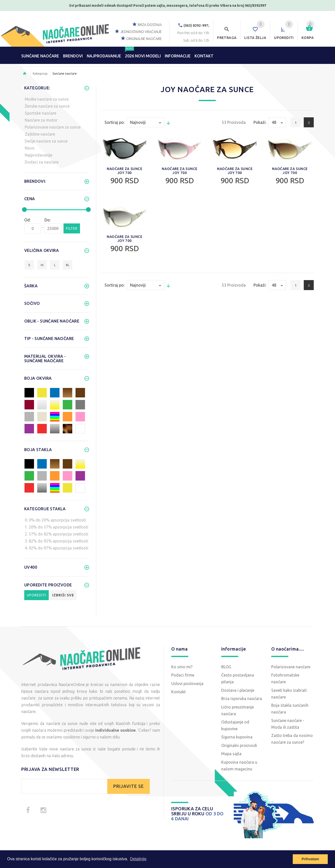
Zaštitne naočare (40, 134)
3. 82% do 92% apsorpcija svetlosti (56, 541)
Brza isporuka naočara (242, 698)
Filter (72, 228)
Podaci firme (183, 675)
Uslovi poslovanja (187, 684)
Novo (30, 148)
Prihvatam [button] (310, 859)
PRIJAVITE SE (128, 786)
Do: (47, 220)
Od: (27, 220)
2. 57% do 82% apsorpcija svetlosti (56, 534)
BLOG (226, 667)
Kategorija (40, 74)
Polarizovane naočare (291, 667)
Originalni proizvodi (239, 745)
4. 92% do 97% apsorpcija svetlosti (56, 548)
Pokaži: (260, 122)
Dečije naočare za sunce (46, 141)
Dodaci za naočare (42, 162)
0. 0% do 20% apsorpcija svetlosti (55, 520)
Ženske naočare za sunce (47, 106)
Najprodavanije (38, 155)
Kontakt (178, 692)
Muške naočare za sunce (47, 99)
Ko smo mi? (182, 667)
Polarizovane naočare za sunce (53, 127)
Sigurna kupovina (237, 737)
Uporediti (36, 595)
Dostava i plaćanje (238, 690)
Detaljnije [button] (138, 859)
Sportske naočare (40, 113)
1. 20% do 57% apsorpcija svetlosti (56, 527)
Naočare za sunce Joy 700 (125, 171)
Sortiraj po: (114, 122)
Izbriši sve (63, 595)
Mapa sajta (231, 754)
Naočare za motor (41, 120)
